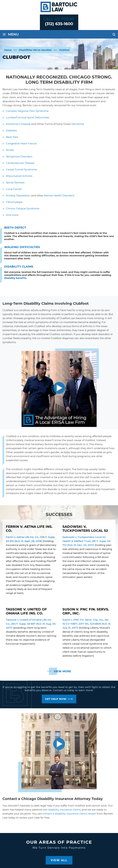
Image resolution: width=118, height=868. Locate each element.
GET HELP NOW (56, 699)
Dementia (78, 124)
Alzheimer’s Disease (18, 124)
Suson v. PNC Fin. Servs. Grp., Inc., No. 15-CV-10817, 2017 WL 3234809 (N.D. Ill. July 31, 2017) (87, 624)
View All (59, 860)
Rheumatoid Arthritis (19, 176)
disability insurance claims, (65, 810)
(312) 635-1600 (59, 24)
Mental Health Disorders (59, 195)
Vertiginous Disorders (19, 156)
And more (12, 215)
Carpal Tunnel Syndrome (21, 169)
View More (62, 671)
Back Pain (12, 137)
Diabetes (11, 130)
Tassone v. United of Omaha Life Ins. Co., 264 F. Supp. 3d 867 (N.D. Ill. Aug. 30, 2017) (31, 624)
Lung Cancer (14, 189)
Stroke (10, 150)
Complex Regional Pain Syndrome (27, 111)
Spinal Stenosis (15, 182)
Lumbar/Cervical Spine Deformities (28, 117)
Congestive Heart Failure (21, 143)
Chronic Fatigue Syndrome (23, 208)
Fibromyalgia (14, 202)
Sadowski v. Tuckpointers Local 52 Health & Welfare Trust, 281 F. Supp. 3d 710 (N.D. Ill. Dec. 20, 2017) (86, 541)
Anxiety (10, 195)
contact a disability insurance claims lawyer (69, 814)
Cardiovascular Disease (20, 163)
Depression (23, 195)
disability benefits (15, 278)
